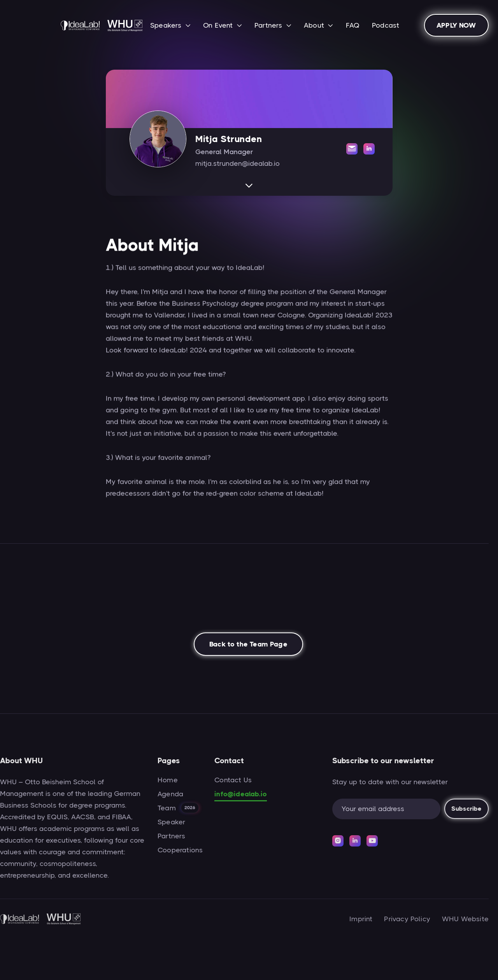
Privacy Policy (407, 919)
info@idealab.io (241, 794)
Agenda (170, 794)
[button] (170, 26)
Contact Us (233, 780)
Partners (171, 836)
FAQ (353, 25)
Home (168, 780)
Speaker (171, 822)
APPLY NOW (456, 25)
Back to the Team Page (248, 646)
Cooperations (180, 850)
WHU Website (465, 919)
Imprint (361, 919)
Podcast (386, 25)
